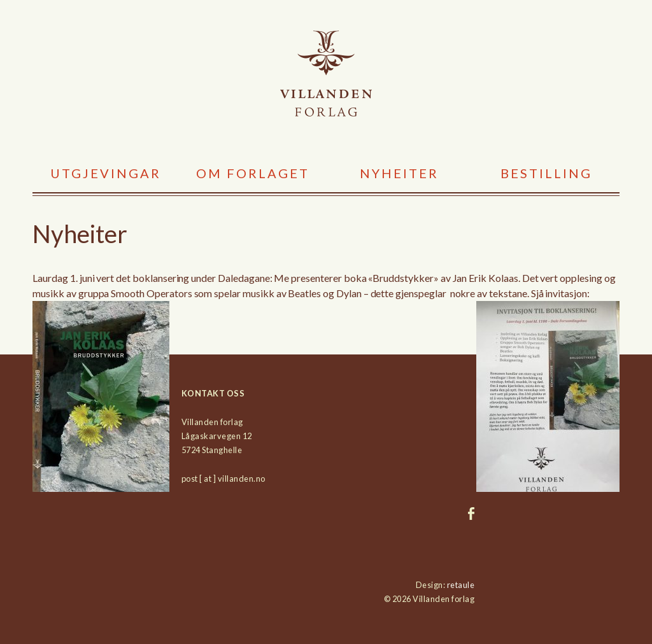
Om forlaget (253, 173)
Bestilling (546, 173)
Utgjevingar (106, 173)
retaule (461, 585)
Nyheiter (399, 173)
